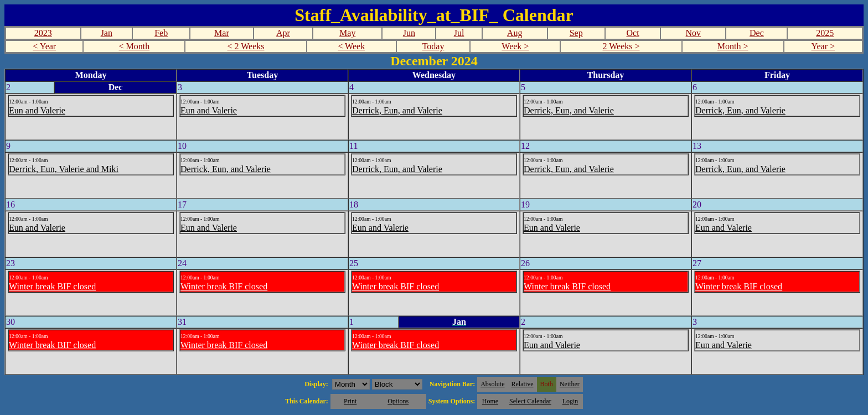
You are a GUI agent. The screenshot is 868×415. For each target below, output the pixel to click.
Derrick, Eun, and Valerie (397, 110)
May (347, 33)
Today (433, 46)
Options (398, 401)
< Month (135, 46)
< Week (351, 46)
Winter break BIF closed (52, 286)
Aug (515, 33)
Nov (694, 33)
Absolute (492, 384)
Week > (515, 46)
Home (490, 401)
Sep (576, 33)
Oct (632, 33)
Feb (161, 33)
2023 (43, 33)
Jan (107, 33)
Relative (523, 384)
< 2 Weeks (246, 46)
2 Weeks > (621, 46)
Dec (757, 33)
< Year (44, 46)
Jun (409, 33)
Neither (570, 384)
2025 (825, 33)
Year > (823, 46)
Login (570, 401)
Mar (222, 33)
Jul (459, 33)
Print (350, 401)
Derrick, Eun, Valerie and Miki (64, 169)
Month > (733, 46)
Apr (283, 33)
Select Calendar (530, 401)
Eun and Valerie (37, 110)
